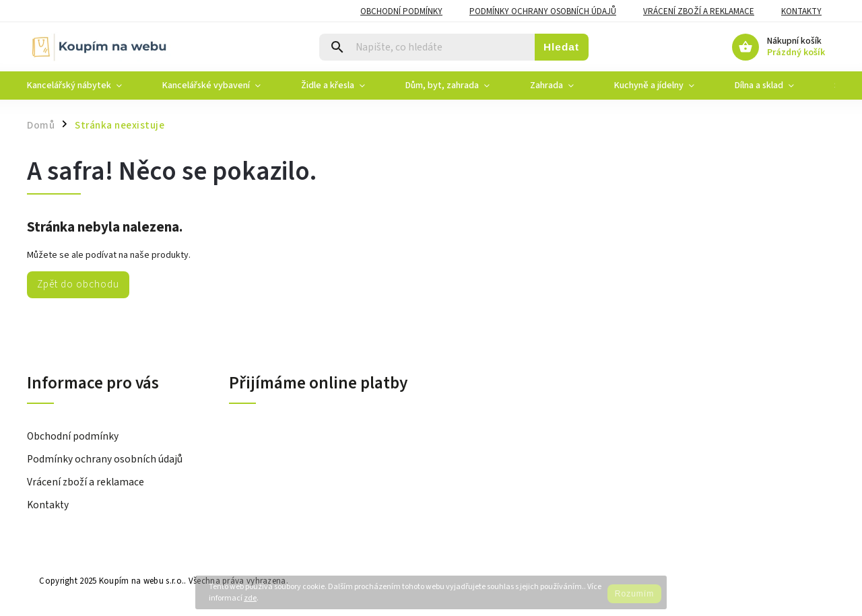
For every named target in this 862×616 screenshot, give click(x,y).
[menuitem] (85, 85)
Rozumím (634, 594)
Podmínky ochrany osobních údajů (543, 11)
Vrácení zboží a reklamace (699, 11)
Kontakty (801, 11)
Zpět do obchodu (78, 284)
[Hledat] (427, 47)
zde (250, 598)
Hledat (561, 47)
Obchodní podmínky (401, 11)
